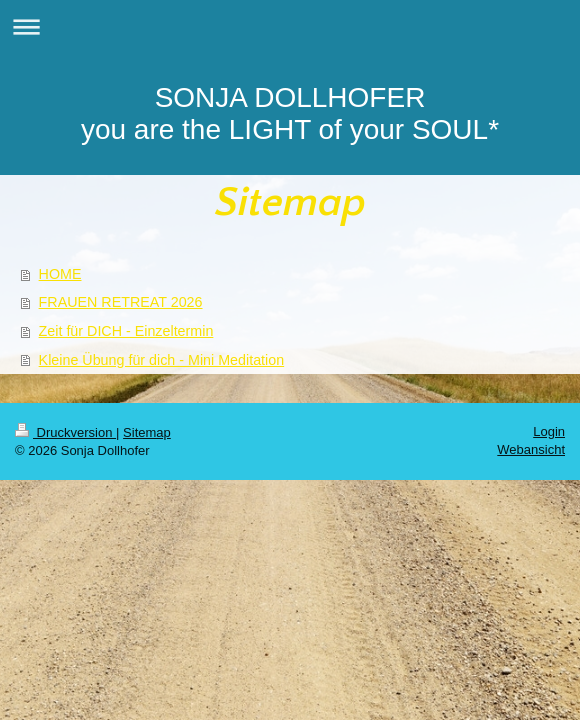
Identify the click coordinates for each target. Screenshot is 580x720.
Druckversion (65, 432)
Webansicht (531, 449)
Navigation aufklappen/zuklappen (290, 26)
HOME (60, 274)
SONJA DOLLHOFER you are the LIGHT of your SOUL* (290, 113)
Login (549, 431)
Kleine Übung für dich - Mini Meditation (162, 360)
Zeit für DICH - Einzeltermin (126, 331)
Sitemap (147, 432)
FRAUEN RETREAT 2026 (121, 302)
